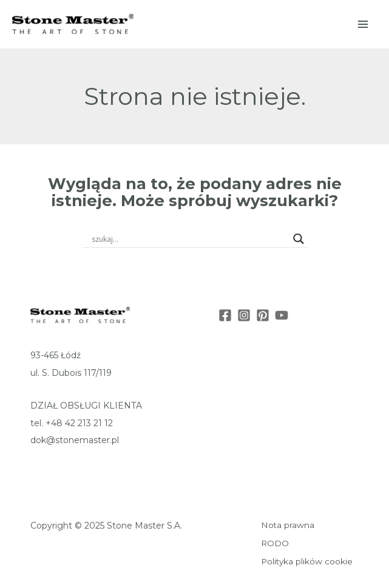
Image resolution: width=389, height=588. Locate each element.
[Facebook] (225, 315)
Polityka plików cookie (307, 561)
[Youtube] (282, 315)
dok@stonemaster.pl (75, 440)
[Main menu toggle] (364, 24)
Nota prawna (288, 525)
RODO (275, 543)
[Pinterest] (263, 315)
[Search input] (189, 239)
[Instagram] (244, 315)
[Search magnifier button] (299, 239)
